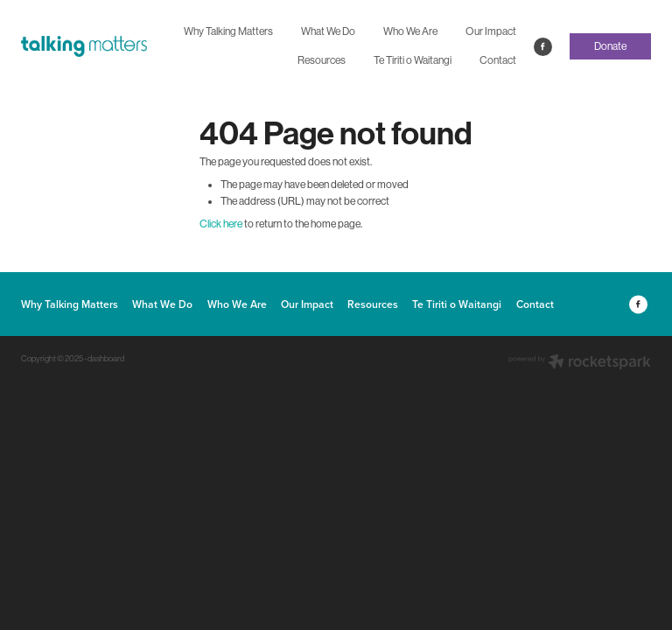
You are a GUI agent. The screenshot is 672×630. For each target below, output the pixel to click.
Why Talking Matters (228, 31)
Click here (221, 224)
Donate (610, 46)
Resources (322, 60)
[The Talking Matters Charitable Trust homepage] (84, 46)
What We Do (328, 31)
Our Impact (491, 31)
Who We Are (410, 31)
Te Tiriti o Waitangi (413, 60)
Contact (498, 60)
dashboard (106, 358)
